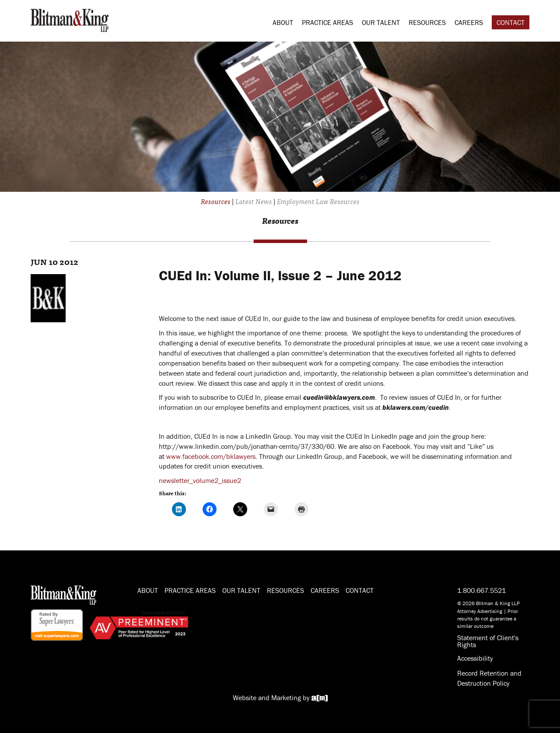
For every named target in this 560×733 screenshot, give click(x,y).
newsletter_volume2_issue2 (200, 480)
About (283, 22)
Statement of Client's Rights (488, 641)
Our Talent (381, 22)
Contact (511, 22)
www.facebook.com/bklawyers (211, 456)
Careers (469, 22)
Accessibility (475, 658)
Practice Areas (327, 22)
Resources (427, 22)
